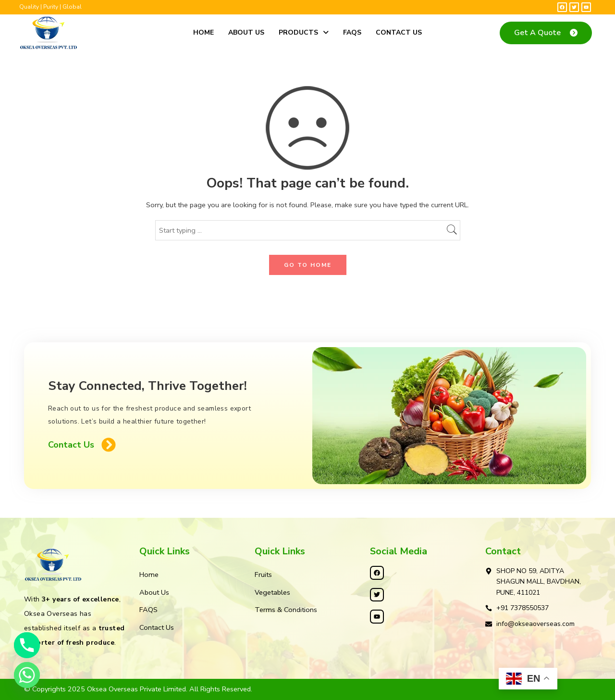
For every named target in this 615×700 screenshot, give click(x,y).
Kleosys (349, 689)
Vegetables (272, 592)
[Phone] (27, 645)
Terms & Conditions (286, 610)
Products (304, 32)
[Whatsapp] (27, 675)
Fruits (263, 575)
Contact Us (399, 32)
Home (203, 32)
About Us (246, 32)
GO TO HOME (308, 265)
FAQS (352, 32)
